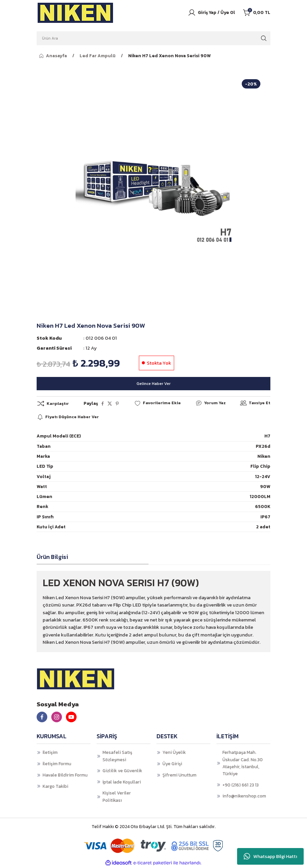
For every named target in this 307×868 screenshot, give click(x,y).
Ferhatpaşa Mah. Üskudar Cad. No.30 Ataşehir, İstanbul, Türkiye (243, 763)
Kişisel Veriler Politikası (117, 797)
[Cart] (257, 13)
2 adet (263, 527)
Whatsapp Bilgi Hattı (270, 856)
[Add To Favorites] (157, 403)
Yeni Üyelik (174, 753)
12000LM (260, 497)
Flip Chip (260, 466)
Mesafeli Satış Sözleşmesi (117, 756)
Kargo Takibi (55, 786)
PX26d (263, 446)
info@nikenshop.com (244, 796)
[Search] (153, 38)
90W (265, 487)
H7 (267, 436)
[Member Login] (211, 13)
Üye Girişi (172, 764)
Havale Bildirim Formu (65, 775)
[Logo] (76, 13)
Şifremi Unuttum (179, 775)
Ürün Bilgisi (52, 557)
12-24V (263, 476)
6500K (263, 507)
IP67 (265, 517)
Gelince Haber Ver (154, 383)
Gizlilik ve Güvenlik (122, 771)
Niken (264, 456)
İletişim (50, 753)
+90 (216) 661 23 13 (241, 785)
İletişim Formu (57, 764)
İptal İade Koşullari (122, 782)
